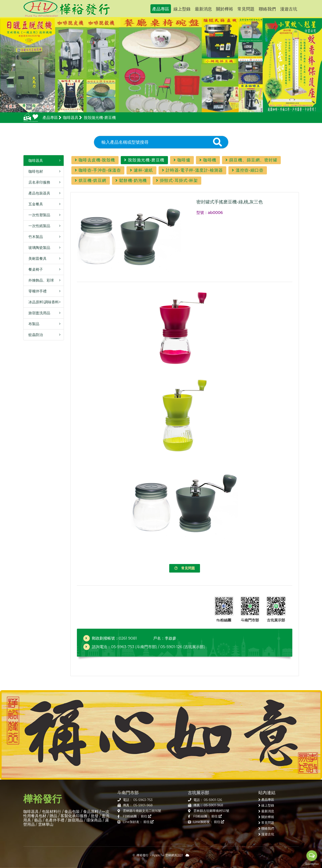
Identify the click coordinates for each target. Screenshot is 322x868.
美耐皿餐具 (36, 259)
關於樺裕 (225, 9)
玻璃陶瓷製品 (38, 248)
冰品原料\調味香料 (42, 302)
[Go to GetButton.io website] (312, 864)
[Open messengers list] (312, 856)
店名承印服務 (38, 182)
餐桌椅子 (34, 269)
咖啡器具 (34, 161)
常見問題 (246, 9)
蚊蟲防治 (34, 335)
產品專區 (161, 9)
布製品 (32, 324)
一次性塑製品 (38, 215)
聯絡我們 (267, 9)
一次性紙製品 (38, 226)
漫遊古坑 (289, 9)
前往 (146, 816)
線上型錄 (182, 9)
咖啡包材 (34, 171)
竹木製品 (34, 237)
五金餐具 (34, 204)
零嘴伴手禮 (36, 291)
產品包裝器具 (38, 193)
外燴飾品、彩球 (40, 280)
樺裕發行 (67, 9)
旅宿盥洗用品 (38, 313)
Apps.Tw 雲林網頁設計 (168, 855)
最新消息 (203, 9)
